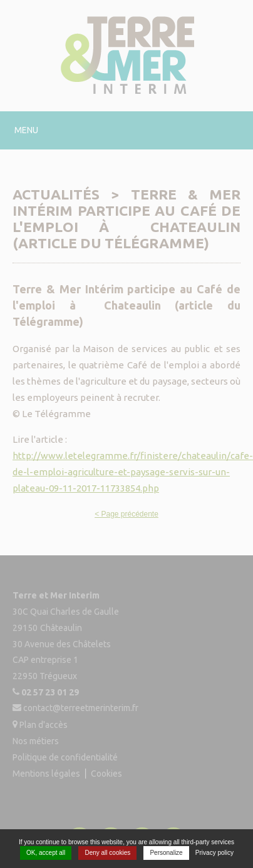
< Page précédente (126, 514)
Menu (26, 130)
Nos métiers (36, 741)
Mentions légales (46, 773)
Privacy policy (214, 853)
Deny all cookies (107, 853)
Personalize (166, 853)
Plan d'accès (44, 725)
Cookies (106, 773)
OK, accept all (46, 853)
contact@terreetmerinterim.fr (81, 709)
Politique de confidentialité (65, 757)
